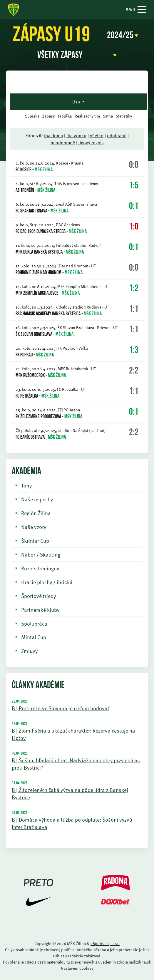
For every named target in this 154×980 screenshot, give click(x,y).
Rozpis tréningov (40, 568)
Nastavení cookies (77, 968)
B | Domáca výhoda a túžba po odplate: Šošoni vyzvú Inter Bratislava (72, 823)
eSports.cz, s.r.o (105, 943)
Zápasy (48, 116)
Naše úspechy (37, 499)
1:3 (134, 351)
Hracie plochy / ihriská (47, 582)
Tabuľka (65, 116)
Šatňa (108, 116)
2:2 (134, 371)
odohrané (117, 135)
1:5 (134, 186)
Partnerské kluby (40, 610)
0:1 (134, 207)
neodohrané (63, 143)
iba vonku (76, 135)
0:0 (134, 165)
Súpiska (32, 116)
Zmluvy (29, 651)
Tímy (26, 485)
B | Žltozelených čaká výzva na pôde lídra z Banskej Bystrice (70, 793)
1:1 (134, 309)
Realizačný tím (87, 116)
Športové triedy (38, 596)
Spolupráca (34, 623)
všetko (97, 135)
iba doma (53, 135)
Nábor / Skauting (41, 554)
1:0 (134, 227)
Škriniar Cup (35, 541)
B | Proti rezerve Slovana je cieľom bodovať (61, 708)
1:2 (134, 289)
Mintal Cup (34, 637)
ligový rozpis (91, 143)
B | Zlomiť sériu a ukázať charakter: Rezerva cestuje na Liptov (73, 734)
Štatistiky (124, 116)
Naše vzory (34, 527)
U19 (77, 102)
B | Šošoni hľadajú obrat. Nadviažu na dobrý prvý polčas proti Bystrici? (76, 764)
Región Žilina (36, 513)
